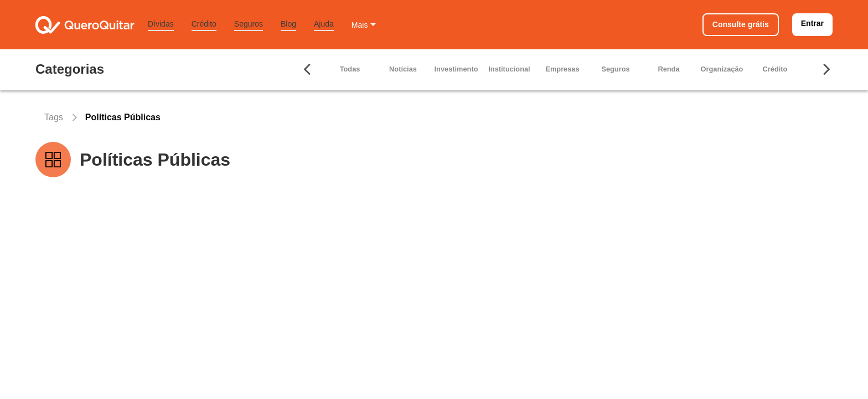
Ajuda (324, 24)
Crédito (204, 24)
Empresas (562, 69)
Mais (360, 25)
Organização (722, 69)
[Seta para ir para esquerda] (308, 69)
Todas (350, 69)
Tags (54, 117)
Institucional (509, 69)
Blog (288, 24)
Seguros (249, 24)
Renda (668, 69)
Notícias (403, 69)
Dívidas (161, 24)
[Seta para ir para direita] (826, 69)
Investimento (456, 69)
